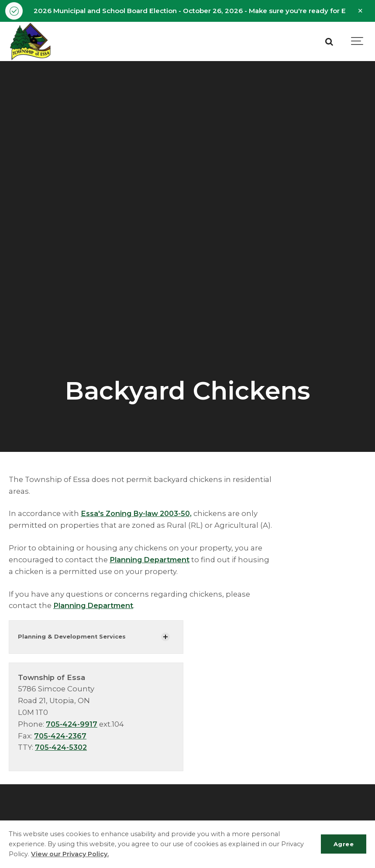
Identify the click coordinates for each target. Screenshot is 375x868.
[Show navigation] (358, 42)
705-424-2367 (61, 736)
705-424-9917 (72, 724)
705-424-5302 (62, 748)
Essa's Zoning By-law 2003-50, (139, 514)
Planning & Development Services (72, 637)
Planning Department (150, 560)
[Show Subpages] (165, 637)
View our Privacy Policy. (70, 854)
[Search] (329, 42)
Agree (343, 844)
